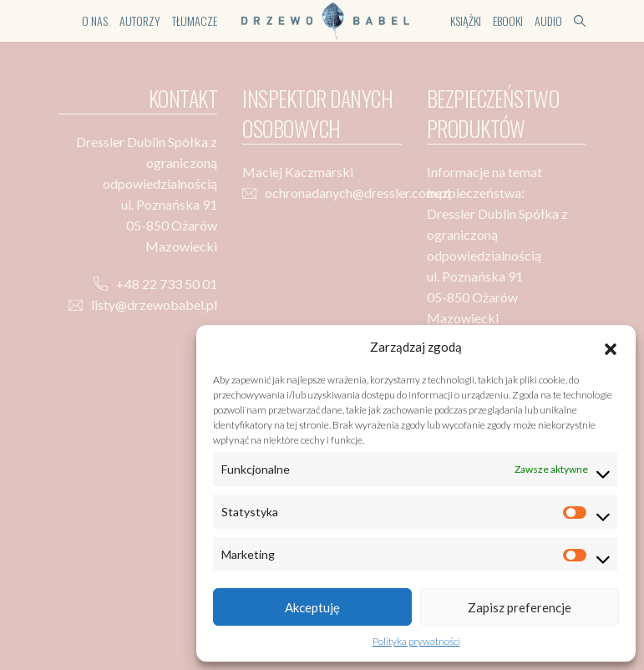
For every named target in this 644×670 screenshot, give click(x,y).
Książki (466, 20)
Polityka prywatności (416, 641)
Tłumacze (195, 20)
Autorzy (140, 20)
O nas (95, 20)
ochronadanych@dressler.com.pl (357, 193)
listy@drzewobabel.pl (154, 305)
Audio (548, 20)
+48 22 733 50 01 (167, 284)
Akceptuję (312, 607)
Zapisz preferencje (520, 607)
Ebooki (508, 20)
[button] (611, 347)
